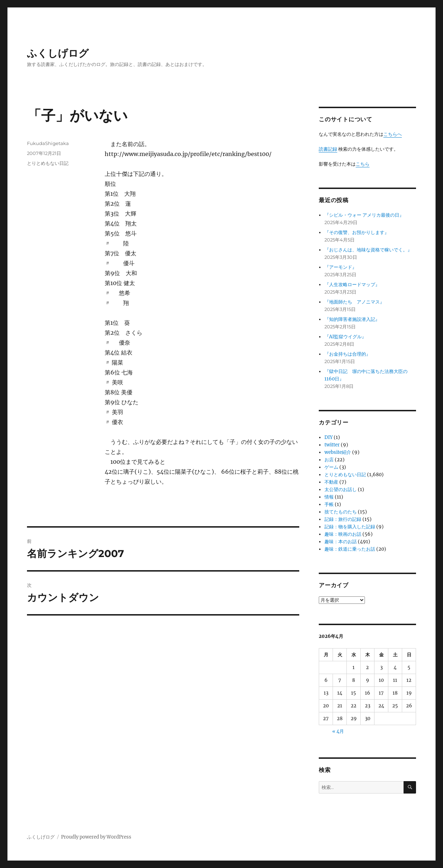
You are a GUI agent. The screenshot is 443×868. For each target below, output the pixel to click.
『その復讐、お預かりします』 (357, 232)
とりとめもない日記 (48, 163)
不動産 (331, 482)
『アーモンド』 (341, 267)
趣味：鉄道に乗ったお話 (350, 549)
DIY (329, 437)
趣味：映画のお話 (343, 534)
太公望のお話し (341, 489)
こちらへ (393, 134)
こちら (363, 164)
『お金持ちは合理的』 (348, 354)
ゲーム (331, 467)
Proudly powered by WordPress (96, 837)
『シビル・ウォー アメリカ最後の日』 (364, 215)
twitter (332, 445)
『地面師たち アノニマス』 (354, 302)
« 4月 (338, 731)
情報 (329, 497)
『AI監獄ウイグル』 (345, 337)
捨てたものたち (341, 512)
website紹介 (338, 452)
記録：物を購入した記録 (350, 527)
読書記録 (328, 149)
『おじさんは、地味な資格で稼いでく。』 (368, 250)
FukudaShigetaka (48, 143)
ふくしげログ (58, 53)
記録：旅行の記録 (343, 519)
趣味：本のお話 (341, 542)
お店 (329, 460)
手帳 (329, 504)
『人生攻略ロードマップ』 (352, 285)
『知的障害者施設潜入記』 (352, 319)
